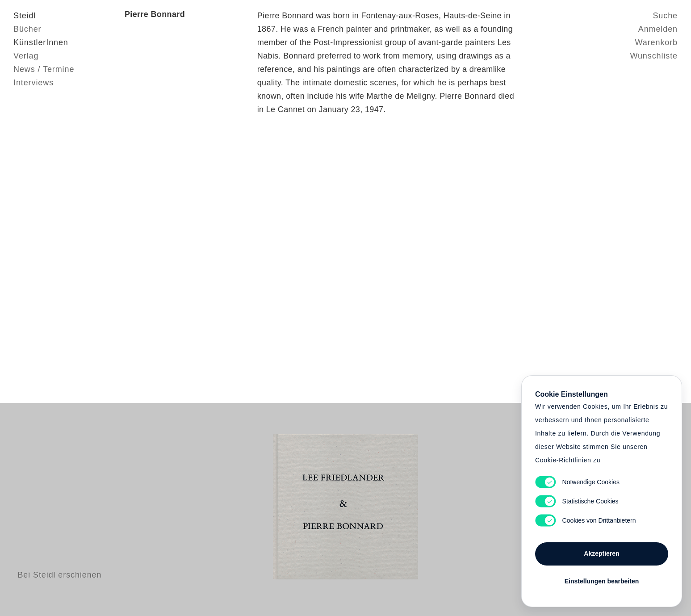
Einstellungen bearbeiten (602, 581)
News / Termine (44, 69)
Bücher (27, 29)
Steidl (25, 16)
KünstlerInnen (41, 42)
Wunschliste (654, 56)
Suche (665, 16)
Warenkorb (656, 42)
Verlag (26, 56)
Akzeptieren (601, 553)
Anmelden (658, 29)
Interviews (34, 83)
